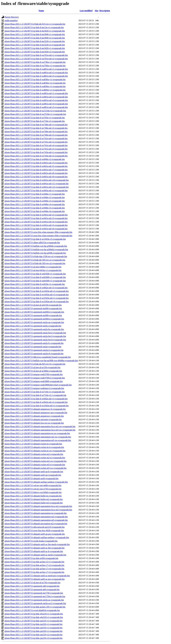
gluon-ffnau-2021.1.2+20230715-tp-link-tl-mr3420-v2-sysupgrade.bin (35, 52)
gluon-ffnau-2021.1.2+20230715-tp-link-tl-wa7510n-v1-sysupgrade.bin (35, 114)
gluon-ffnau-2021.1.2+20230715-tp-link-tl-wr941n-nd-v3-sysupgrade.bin (36, 218)
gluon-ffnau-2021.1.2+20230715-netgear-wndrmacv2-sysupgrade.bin (34, 388)
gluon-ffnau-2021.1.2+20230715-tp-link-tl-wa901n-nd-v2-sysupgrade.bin (36, 97)
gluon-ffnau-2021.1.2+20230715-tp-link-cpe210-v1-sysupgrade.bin (34, 621)
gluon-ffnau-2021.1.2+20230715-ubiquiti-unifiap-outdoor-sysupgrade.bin (36, 482)
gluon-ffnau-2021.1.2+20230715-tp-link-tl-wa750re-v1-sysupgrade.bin (35, 66)
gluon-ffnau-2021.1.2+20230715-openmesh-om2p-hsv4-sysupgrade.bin (35, 340)
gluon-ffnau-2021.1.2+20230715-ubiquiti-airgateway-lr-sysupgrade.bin (35, 409)
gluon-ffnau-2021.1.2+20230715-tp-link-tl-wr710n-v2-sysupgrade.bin (35, 121)
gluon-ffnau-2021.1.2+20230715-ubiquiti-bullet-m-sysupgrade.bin (33, 496)
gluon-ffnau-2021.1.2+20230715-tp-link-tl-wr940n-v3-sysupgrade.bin (35, 201)
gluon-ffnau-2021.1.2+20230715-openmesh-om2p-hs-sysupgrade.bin (34, 329)
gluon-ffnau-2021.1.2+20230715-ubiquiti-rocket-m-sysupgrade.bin (33, 444)
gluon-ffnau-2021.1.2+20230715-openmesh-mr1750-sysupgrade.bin (34, 593)
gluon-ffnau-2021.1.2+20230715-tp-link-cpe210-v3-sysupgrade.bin (34, 638)
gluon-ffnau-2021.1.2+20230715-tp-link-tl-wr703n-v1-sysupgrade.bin (35, 118)
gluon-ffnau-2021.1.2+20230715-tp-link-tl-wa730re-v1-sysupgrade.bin (35, 62)
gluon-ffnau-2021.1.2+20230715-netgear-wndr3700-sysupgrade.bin (34, 374)
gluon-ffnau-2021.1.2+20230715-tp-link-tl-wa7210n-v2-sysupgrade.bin (35, 111)
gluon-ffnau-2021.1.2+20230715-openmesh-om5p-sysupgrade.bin (33, 326)
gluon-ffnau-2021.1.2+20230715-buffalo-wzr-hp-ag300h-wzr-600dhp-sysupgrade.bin (41, 360)
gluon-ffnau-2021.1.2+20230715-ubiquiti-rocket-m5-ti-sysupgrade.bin (35, 465)
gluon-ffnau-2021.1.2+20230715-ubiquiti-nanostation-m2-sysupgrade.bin (36, 517)
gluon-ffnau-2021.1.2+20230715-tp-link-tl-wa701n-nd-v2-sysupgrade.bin (36, 59)
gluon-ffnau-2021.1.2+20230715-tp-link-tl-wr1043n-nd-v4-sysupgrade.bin (37, 302)
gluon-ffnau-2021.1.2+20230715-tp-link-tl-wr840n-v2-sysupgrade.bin (35, 159)
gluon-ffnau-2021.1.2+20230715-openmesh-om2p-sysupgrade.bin (33, 347)
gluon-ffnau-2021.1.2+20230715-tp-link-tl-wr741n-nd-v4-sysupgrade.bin (36, 145)
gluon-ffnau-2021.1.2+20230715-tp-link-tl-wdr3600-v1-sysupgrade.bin (35, 277)
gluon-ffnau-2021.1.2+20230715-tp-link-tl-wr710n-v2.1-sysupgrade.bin (35, 395)
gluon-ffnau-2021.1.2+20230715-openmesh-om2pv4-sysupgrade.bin (34, 354)
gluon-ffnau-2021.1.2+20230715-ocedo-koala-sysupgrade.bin (31, 541)
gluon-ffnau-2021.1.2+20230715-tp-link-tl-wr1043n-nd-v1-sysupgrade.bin (37, 406)
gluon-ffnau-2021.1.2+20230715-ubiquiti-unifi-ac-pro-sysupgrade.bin (35, 579)
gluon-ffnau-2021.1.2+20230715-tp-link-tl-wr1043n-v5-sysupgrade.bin (35, 239)
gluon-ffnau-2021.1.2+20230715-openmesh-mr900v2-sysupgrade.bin (34, 319)
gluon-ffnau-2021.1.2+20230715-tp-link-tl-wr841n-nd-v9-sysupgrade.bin (36, 177)
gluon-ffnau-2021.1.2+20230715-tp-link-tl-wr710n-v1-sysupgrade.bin (35, 392)
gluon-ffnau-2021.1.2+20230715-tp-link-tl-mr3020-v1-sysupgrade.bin (35, 31)
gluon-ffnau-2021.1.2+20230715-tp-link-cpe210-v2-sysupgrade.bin (34, 635)
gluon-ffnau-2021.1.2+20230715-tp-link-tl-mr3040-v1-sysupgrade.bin (35, 34)
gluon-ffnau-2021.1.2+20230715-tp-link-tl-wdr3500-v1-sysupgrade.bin (35, 274)
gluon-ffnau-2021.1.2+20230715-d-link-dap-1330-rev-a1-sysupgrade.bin (36, 256)
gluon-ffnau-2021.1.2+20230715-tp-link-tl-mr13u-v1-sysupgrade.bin (34, 27)
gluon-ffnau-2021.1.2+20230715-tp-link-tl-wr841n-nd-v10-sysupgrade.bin (37, 180)
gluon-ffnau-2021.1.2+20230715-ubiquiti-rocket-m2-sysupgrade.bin (34, 454)
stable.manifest (11, 20)
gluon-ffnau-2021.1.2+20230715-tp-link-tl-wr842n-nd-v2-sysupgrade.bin (36, 402)
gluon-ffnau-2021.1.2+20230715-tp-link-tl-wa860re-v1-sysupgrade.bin (35, 90)
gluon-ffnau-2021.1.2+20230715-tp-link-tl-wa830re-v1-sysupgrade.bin (35, 79)
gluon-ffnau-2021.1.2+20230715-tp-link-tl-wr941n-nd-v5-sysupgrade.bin (36, 225)
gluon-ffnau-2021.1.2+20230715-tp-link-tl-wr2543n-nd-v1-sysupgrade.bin (37, 298)
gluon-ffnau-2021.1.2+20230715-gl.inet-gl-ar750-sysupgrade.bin (33, 583)
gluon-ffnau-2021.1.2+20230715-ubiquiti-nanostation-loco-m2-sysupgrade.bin (38, 506)
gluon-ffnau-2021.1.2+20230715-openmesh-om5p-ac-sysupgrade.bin (34, 600)
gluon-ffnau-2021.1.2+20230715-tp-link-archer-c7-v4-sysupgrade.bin (34, 569)
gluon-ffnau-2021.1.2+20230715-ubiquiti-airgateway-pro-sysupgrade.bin (36, 413)
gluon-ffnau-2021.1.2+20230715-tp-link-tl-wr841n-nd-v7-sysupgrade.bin (36, 170)
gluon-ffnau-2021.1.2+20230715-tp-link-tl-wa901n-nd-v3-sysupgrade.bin (36, 100)
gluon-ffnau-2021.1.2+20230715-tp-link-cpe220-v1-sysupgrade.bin (34, 624)
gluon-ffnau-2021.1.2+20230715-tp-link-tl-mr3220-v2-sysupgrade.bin (35, 45)
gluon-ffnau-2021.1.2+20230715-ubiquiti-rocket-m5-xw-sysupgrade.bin (36, 468)
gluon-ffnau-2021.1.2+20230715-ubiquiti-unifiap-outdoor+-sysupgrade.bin (37, 537)
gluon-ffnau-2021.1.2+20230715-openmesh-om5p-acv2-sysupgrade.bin (35, 603)
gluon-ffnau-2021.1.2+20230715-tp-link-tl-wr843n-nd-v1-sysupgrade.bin (36, 190)
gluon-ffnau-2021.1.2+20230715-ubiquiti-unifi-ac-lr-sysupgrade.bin (34, 551)
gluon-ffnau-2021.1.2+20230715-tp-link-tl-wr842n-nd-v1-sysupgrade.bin (36, 399)
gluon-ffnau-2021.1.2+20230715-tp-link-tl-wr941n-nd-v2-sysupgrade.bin (36, 215)
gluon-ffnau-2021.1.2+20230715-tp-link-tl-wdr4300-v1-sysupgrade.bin (35, 281)
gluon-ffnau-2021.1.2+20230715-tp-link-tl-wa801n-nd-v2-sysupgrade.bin (36, 73)
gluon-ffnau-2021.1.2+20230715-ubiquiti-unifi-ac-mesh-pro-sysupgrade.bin (37, 576)
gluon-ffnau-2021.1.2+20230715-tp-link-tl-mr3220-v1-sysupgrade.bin (35, 41)
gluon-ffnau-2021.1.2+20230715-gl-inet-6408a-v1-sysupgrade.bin (33, 267)
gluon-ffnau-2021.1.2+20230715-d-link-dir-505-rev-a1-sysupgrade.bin (35, 260)
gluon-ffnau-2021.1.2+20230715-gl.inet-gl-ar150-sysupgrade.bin (33, 367)
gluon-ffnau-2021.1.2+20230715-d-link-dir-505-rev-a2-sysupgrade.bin (35, 263)
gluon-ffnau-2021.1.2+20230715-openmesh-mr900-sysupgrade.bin (33, 315)
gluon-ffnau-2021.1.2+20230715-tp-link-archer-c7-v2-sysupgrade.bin (34, 565)
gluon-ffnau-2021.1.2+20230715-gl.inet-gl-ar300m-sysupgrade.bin (33, 371)
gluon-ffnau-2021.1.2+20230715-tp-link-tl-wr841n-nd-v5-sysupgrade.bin (36, 166)
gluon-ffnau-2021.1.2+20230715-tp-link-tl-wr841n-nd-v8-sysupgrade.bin (36, 173)
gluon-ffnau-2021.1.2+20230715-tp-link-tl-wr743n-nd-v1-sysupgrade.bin (36, 152)
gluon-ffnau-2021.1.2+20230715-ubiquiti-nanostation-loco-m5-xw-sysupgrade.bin (40, 430)
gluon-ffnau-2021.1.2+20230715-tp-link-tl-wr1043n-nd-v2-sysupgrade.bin (37, 291)
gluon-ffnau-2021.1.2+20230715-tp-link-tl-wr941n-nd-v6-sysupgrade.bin (36, 229)
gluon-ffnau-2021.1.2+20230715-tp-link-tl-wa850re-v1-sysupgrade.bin (35, 86)
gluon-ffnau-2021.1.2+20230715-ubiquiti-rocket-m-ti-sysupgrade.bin (34, 447)
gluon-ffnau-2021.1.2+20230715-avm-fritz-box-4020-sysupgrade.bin (34, 531)
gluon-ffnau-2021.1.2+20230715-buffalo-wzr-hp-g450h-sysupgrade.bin (35, 253)
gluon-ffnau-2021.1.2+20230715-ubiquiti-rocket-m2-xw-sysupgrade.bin (36, 461)
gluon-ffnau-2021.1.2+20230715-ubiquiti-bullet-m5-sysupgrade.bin (34, 503)
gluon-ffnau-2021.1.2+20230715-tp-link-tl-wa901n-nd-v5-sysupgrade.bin (36, 107)
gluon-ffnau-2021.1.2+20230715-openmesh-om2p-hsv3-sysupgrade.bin (35, 336)
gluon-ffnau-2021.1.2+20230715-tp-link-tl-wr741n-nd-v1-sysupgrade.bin (36, 138)
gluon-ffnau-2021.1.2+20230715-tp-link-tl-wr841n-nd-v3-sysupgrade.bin (36, 163)
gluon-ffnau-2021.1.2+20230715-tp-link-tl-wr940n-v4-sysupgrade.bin (35, 204)
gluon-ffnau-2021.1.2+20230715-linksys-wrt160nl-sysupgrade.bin (33, 492)
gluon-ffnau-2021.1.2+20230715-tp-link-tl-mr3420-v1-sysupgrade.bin (35, 48)
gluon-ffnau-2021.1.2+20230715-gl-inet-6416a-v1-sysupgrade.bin (33, 270)
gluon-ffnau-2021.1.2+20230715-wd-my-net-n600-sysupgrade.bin (33, 485)
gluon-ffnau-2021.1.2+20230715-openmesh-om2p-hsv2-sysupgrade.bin (35, 333)
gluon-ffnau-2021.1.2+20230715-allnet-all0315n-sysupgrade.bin (32, 243)
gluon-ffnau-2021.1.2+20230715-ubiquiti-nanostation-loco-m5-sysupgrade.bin (38, 510)
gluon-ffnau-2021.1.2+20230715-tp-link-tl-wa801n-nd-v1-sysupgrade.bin (36, 69)
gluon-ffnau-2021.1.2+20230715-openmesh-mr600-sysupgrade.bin (33, 308)
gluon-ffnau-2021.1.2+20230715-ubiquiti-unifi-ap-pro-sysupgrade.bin (35, 534)
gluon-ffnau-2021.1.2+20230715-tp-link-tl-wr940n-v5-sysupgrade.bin (35, 208)
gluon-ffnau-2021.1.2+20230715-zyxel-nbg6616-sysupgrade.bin (32, 610)
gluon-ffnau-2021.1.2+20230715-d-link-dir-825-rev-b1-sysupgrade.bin (35, 364)
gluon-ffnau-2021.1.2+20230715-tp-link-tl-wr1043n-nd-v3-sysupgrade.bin (37, 295)
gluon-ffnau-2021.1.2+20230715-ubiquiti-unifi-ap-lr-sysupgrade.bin (34, 472)
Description (105, 11)
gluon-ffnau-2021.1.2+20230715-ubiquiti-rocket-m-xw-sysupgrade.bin (35, 451)
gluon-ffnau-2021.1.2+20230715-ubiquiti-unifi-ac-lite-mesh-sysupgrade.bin (37, 544)
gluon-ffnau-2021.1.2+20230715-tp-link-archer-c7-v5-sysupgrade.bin (34, 572)
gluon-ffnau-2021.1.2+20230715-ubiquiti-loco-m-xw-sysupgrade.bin (34, 423)
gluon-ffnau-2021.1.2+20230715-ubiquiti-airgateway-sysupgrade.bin (34, 416)
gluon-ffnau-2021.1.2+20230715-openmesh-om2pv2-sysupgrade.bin (34, 350)
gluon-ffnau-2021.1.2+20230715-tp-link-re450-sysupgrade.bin (31, 558)
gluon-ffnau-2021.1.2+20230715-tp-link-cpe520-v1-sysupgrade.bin (34, 631)
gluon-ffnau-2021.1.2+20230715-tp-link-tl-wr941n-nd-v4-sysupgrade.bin (36, 222)
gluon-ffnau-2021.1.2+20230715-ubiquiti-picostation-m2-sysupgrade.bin (36, 524)
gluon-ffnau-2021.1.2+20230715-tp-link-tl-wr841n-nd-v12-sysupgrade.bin (37, 187)
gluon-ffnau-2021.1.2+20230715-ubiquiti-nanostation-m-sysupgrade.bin (36, 513)
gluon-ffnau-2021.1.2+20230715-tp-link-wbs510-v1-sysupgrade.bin (34, 617)
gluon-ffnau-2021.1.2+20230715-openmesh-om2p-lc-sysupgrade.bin (34, 343)
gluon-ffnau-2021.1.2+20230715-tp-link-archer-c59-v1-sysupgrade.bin (35, 607)
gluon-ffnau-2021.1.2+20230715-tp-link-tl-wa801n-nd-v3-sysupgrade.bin (36, 76)
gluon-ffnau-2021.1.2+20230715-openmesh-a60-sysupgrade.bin (32, 589)
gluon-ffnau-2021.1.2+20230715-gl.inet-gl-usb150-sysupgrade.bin (33, 305)
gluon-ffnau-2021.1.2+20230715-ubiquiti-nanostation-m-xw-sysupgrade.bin (37, 433)
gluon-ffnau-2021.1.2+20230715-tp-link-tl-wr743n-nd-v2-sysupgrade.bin (36, 156)
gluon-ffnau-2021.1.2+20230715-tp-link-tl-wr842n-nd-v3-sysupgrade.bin (36, 288)
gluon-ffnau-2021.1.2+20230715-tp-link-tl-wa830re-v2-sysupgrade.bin (35, 83)
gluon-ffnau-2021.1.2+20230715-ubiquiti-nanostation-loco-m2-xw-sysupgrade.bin (40, 426)
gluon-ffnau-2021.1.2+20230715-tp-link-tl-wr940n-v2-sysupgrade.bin (35, 197)
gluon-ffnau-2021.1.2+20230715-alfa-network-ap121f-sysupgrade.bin (35, 527)
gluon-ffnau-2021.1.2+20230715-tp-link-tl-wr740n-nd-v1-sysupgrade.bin (36, 125)
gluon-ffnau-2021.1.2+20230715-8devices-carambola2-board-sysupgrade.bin (38, 357)
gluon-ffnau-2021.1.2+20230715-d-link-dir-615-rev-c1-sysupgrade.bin (35, 24)
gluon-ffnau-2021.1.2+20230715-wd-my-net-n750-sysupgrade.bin (33, 489)
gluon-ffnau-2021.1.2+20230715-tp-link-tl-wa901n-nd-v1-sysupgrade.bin (36, 93)
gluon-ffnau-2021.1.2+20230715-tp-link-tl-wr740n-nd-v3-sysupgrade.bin (36, 128)
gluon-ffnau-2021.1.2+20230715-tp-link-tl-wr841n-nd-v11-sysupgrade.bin (37, 184)
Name (41, 11)
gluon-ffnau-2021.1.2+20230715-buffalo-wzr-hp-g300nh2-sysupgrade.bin (36, 249)
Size (97, 11)
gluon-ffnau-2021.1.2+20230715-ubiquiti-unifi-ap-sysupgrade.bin (33, 475)
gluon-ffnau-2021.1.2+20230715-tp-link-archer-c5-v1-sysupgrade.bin (34, 562)
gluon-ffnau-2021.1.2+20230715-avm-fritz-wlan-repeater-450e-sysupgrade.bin (38, 236)
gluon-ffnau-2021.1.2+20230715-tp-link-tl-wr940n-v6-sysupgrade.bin (35, 211)
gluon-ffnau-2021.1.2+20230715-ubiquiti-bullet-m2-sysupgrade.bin (34, 499)
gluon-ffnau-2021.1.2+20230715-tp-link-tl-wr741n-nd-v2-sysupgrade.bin (36, 142)
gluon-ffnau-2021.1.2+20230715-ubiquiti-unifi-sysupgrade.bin (32, 478)
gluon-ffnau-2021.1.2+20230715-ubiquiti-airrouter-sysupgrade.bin (33, 419)
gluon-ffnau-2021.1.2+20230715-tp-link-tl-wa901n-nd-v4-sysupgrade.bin (36, 104)
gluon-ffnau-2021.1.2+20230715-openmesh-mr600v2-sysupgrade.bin (34, 312)
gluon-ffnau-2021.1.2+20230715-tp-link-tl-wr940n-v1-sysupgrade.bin (35, 194)
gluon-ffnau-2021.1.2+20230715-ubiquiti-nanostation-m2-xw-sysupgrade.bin (38, 437)
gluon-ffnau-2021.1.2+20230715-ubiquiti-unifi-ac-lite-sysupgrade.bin (35, 548)
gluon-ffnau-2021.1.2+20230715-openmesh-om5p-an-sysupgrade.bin (34, 322)
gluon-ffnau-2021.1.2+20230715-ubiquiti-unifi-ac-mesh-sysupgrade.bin (35, 555)
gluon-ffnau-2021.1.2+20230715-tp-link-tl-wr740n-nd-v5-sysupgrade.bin (36, 135)
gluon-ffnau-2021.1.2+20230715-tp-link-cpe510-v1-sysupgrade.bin (34, 628)
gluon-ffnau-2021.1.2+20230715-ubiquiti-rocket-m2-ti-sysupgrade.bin (35, 458)
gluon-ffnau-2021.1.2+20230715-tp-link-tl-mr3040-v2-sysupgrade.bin (35, 38)
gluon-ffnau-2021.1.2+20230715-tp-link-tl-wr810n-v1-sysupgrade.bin (35, 284)
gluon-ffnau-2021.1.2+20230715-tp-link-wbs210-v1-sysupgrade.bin (34, 614)
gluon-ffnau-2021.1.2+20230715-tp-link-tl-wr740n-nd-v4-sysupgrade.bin (36, 132)
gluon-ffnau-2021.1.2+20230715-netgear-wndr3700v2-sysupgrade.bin (35, 378)
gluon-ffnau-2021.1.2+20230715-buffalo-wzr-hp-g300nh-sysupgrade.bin (36, 246)
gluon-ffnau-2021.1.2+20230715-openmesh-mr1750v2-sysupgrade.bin (35, 596)
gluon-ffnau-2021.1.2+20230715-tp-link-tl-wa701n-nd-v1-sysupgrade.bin (36, 55)
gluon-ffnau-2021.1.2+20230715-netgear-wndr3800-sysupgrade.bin (34, 381)
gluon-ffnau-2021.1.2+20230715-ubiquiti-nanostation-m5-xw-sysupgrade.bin (38, 440)
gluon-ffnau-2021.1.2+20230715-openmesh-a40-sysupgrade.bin (32, 586)
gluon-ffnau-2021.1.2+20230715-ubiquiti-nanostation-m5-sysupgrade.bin (36, 520)
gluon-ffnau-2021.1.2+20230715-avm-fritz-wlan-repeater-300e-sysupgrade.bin (38, 232)
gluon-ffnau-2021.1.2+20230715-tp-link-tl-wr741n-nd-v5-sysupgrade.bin (36, 149)
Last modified (86, 11)
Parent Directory (12, 17)
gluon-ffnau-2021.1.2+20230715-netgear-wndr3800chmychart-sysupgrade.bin (38, 385)
